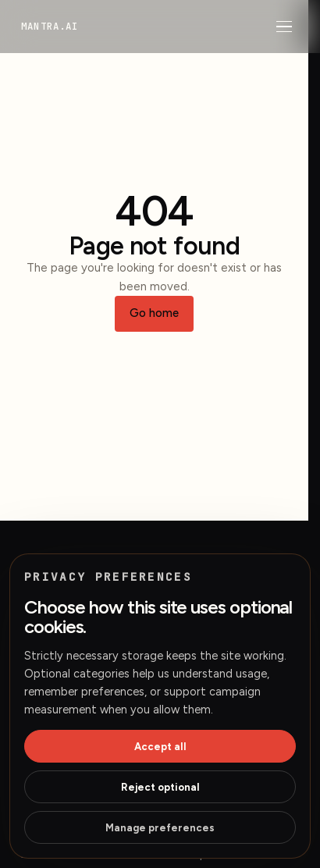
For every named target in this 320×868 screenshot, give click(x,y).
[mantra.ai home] (50, 26)
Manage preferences (160, 828)
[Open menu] (284, 27)
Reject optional (160, 787)
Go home (154, 313)
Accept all (160, 747)
